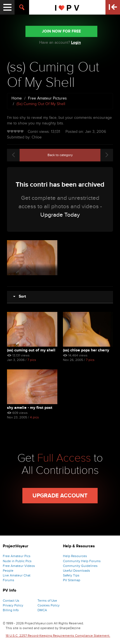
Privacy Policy (13, 605)
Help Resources (75, 556)
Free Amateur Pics (17, 556)
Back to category (60, 155)
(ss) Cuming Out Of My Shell (31, 350)
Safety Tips (71, 575)
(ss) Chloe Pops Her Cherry (86, 350)
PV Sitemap (72, 580)
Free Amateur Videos (19, 566)
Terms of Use (47, 601)
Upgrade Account (60, 496)
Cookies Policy (49, 605)
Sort (20, 296)
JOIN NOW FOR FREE (61, 31)
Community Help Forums (82, 561)
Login (76, 42)
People (8, 571)
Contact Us (11, 601)
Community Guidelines (80, 566)
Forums (9, 580)
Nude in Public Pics (17, 561)
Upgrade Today (60, 215)
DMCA (42, 610)
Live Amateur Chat (17, 575)
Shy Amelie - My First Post (30, 408)
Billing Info (11, 610)
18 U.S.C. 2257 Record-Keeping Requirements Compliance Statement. (58, 636)
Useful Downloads (77, 571)
